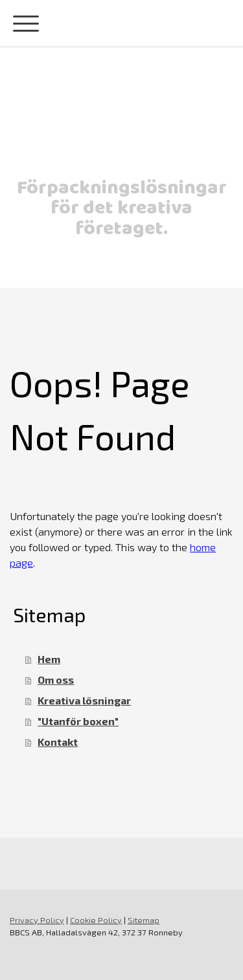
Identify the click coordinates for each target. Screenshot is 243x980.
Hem (49, 659)
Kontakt (58, 742)
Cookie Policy (96, 920)
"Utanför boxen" (78, 721)
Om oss (56, 680)
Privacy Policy (37, 920)
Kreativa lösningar (84, 700)
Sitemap (144, 920)
